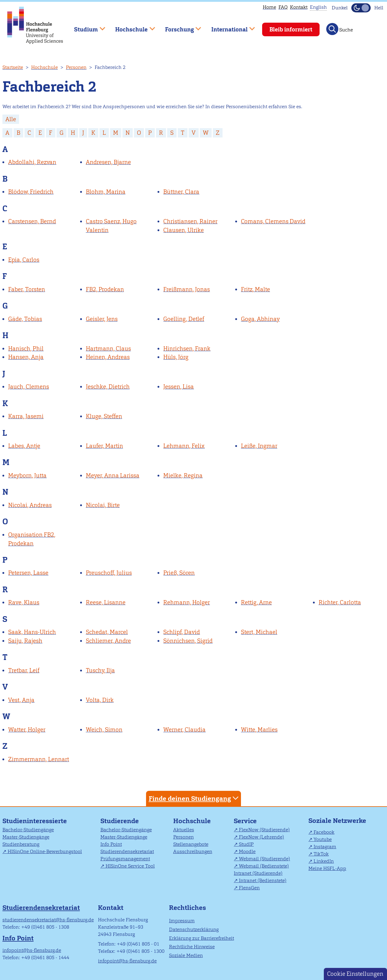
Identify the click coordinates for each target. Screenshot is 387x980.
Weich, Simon (104, 730)
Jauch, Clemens (29, 387)
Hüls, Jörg (176, 357)
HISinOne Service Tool (130, 866)
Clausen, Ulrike (184, 230)
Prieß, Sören (179, 573)
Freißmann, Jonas (187, 289)
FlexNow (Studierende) (264, 830)
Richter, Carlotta (340, 602)
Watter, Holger (27, 730)
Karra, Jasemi (26, 416)
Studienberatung (21, 844)
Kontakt (299, 7)
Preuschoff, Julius (109, 573)
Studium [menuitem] (85, 27)
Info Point (111, 844)
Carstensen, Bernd (32, 221)
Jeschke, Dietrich (108, 387)
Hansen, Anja (26, 357)
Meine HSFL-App (327, 868)
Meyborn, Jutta (27, 475)
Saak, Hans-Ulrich (32, 632)
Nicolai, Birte (103, 505)
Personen (76, 67)
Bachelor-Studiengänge (28, 830)
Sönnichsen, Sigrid (188, 641)
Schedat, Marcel (107, 632)
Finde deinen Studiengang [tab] (194, 798)
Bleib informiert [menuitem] (291, 29)
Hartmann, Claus (108, 349)
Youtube (323, 839)
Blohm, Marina (106, 192)
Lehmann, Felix (184, 446)
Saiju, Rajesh (25, 641)
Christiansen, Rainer (190, 221)
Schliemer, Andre (108, 641)
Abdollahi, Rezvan (32, 162)
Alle (11, 119)
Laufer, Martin (104, 446)
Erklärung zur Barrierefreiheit (202, 938)
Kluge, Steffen (104, 416)
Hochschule (44, 67)
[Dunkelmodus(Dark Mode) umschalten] (361, 8)
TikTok (321, 854)
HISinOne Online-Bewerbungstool (45, 851)
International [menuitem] (229, 27)
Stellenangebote (191, 844)
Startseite (13, 67)
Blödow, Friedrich (31, 192)
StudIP (246, 844)
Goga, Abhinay (260, 319)
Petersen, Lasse (28, 573)
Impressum (182, 921)
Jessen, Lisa (179, 387)
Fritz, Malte (255, 289)
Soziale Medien (186, 955)
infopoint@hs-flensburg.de (32, 950)
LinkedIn (324, 861)
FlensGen (249, 888)
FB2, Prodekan (105, 289)
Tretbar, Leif (24, 670)
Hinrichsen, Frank (187, 349)
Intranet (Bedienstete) (263, 880)
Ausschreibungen (193, 851)
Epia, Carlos (24, 260)
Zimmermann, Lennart (39, 759)
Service (245, 821)
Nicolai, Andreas (30, 505)
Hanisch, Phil (26, 349)
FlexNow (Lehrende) (261, 837)
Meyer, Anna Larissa (113, 475)
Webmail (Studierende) (264, 859)
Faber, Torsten (27, 289)
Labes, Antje (24, 446)
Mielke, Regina (183, 475)
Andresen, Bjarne (108, 162)
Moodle (247, 851)
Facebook (324, 832)
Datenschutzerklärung (194, 929)
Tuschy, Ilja (100, 670)
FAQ (283, 7)
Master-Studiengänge (26, 837)
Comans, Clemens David (273, 221)
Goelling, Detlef (184, 319)
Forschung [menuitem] (179, 27)
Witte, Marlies (259, 730)
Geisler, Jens (102, 319)
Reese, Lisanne (106, 602)
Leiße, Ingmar (259, 446)
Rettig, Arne (256, 602)
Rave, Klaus (24, 602)
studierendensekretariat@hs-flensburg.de (48, 920)
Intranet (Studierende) (258, 873)
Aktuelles (184, 830)
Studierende (120, 821)
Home (269, 7)
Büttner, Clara (181, 192)
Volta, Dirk (100, 700)
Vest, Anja (21, 700)
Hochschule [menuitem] (131, 27)
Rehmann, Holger (187, 602)
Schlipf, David (182, 632)
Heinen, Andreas (108, 357)
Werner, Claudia (184, 730)
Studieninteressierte (35, 821)
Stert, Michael (259, 632)
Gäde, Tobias (25, 319)
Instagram (325, 847)
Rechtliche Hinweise (192, 947)
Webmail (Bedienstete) (264, 866)
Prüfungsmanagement (125, 859)
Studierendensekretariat (127, 851)
